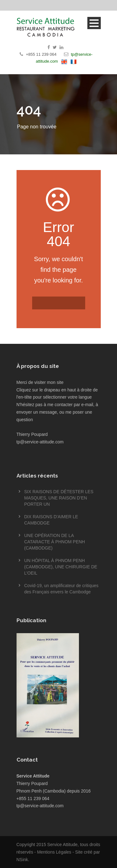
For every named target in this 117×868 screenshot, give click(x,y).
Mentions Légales (54, 852)
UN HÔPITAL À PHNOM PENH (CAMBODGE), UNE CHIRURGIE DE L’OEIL (61, 567)
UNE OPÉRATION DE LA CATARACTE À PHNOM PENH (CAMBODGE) (55, 542)
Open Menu (94, 23)
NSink (22, 860)
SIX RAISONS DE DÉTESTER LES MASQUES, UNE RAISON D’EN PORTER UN (59, 498)
